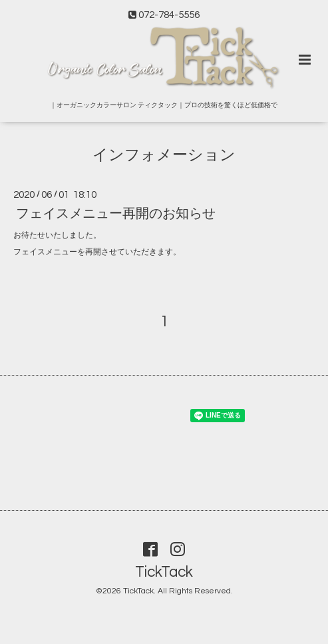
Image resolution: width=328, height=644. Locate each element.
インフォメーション (164, 156)
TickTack (164, 572)
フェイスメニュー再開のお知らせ (116, 214)
